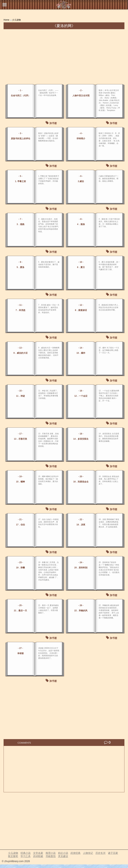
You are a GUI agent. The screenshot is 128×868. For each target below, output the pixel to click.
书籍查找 (51, 856)
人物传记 (88, 853)
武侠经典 (75, 853)
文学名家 (38, 853)
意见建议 (63, 856)
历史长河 (100, 853)
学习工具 (26, 856)
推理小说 (51, 853)
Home (6, 20)
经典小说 (26, 853)
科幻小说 (63, 853)
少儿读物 (16, 20)
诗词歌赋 (38, 856)
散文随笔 (13, 856)
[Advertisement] (64, 56)
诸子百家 (113, 853)
